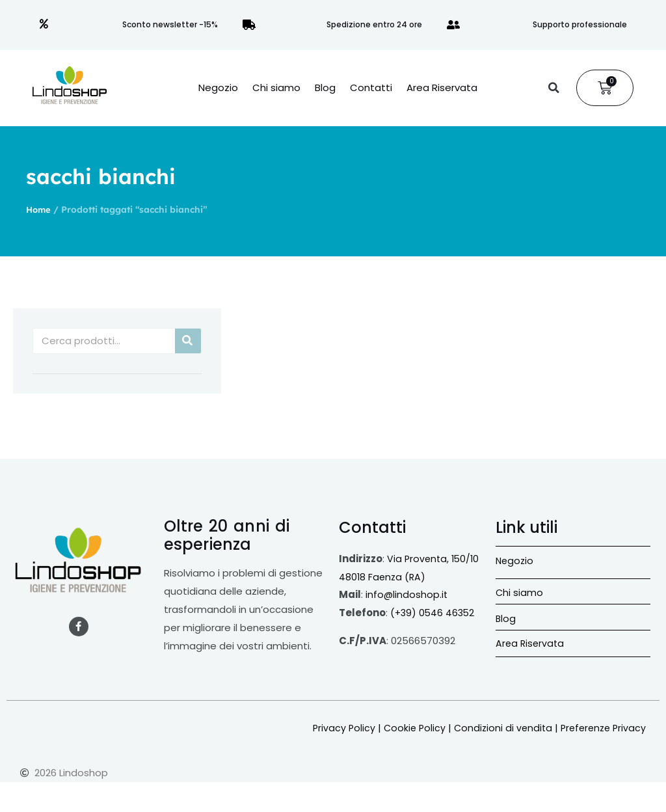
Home (39, 209)
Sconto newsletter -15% (170, 24)
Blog (325, 88)
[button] (553, 88)
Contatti (371, 88)
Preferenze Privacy (601, 728)
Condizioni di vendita (497, 728)
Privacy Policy (334, 728)
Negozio (218, 88)
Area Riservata (442, 88)
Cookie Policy (406, 728)
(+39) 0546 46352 (434, 613)
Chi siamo (276, 88)
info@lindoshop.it (407, 594)
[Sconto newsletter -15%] (44, 25)
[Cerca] (188, 341)
